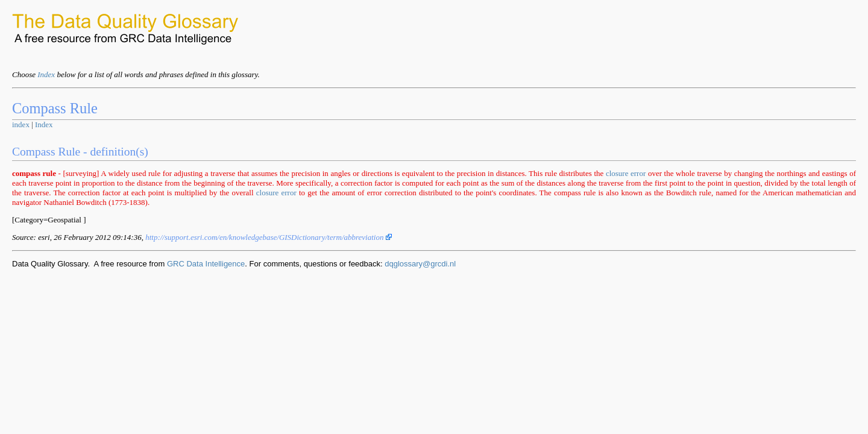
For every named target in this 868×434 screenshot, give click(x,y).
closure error (626, 173)
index (21, 124)
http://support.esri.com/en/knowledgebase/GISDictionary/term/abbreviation (269, 237)
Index (46, 74)
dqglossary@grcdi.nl (420, 264)
